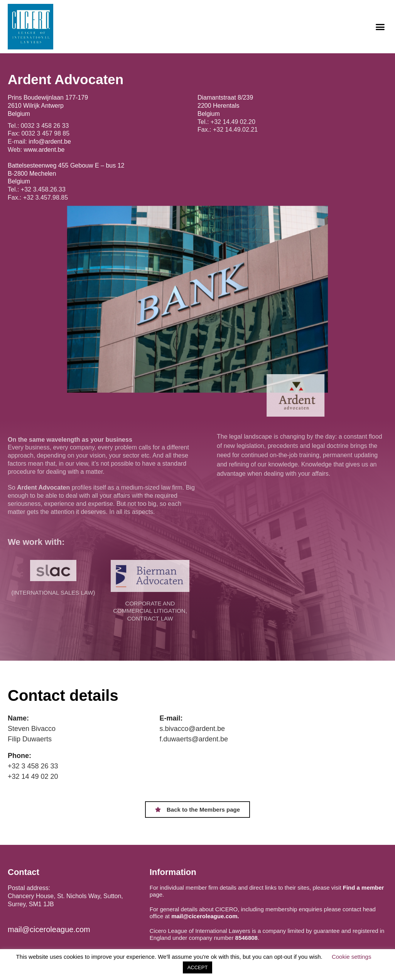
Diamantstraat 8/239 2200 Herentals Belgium (225, 106)
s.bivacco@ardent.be (192, 729)
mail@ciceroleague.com (49, 929)
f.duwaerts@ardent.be (194, 739)
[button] (380, 27)
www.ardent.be (44, 150)
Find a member (364, 888)
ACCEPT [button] (198, 967)
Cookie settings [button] (352, 957)
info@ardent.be (50, 142)
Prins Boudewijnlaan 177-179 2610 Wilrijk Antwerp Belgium (48, 106)
